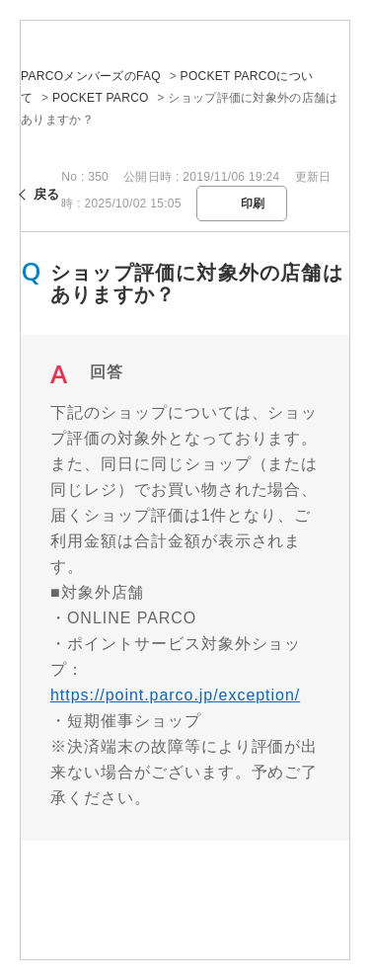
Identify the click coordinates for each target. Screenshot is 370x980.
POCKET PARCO (101, 98)
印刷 (253, 204)
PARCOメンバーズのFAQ (91, 76)
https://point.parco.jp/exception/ (175, 695)
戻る (47, 194)
